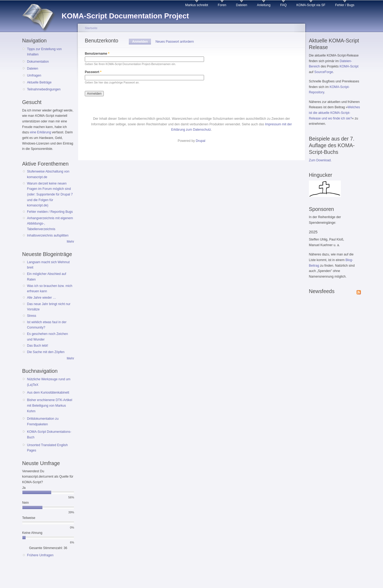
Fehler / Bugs (345, 5)
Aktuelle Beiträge (39, 82)
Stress (31, 316)
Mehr (70, 242)
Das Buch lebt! (37, 346)
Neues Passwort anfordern (175, 42)
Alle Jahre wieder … (41, 298)
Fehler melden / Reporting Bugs (50, 212)
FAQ (283, 5)
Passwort (93, 72)
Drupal (201, 141)
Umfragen (34, 75)
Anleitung (264, 5)
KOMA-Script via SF (311, 5)
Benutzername (97, 54)
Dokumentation (38, 62)
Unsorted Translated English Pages (47, 448)
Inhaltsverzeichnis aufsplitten (48, 235)
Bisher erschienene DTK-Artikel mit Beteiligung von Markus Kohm (50, 405)
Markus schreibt (197, 5)
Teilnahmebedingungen (44, 89)
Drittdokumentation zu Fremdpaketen (43, 421)
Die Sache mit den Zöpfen (46, 352)
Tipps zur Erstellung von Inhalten (44, 52)
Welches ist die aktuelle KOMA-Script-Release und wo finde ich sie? (334, 113)
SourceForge (324, 72)
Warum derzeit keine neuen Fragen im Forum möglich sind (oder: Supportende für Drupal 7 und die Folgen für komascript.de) (50, 195)
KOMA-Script (349, 66)
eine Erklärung (41, 132)
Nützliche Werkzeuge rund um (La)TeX (49, 382)
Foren (222, 5)
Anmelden (141, 42)
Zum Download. (320, 160)
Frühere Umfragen (40, 555)
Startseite (91, 28)
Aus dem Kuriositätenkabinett (48, 393)
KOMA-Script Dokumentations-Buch (49, 435)
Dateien (242, 5)
